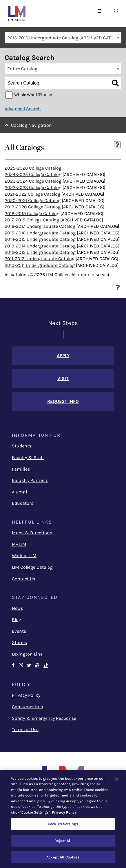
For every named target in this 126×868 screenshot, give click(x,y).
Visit (63, 378)
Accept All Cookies (63, 857)
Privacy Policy (26, 695)
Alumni (20, 492)
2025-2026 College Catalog (33, 168)
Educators (23, 503)
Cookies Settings (63, 824)
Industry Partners (30, 480)
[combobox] (63, 38)
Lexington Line (27, 654)
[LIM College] (17, 14)
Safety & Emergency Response (44, 718)
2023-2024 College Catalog (33, 181)
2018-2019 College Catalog (32, 213)
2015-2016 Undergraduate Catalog (40, 233)
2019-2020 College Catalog (33, 207)
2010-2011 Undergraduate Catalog (40, 265)
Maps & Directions (32, 533)
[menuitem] (116, 11)
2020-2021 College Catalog (33, 200)
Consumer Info (28, 707)
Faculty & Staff (28, 457)
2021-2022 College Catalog (32, 194)
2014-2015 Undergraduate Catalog (40, 239)
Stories (19, 642)
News (18, 608)
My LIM (19, 544)
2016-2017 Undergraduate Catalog (40, 226)
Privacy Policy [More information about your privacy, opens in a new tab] (64, 812)
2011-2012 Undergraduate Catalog (40, 259)
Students (22, 446)
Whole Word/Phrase (33, 95)
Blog (17, 620)
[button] (99, 11)
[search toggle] (116, 11)
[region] (63, 819)
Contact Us (23, 579)
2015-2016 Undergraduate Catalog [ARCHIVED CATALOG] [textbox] (64, 38)
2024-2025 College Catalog (33, 174)
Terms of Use (25, 730)
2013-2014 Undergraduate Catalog (40, 246)
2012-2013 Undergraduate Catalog (40, 252)
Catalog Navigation (31, 125)
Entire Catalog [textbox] (22, 69)
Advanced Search (23, 109)
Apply (63, 356)
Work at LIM (24, 556)
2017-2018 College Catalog (32, 220)
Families (21, 469)
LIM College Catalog (32, 567)
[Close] (117, 779)
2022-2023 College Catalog (33, 187)
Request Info (63, 401)
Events (19, 631)
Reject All (63, 841)
